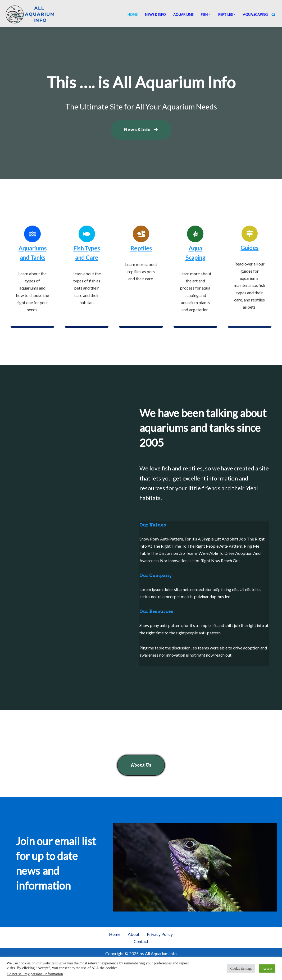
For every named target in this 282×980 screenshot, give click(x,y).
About (134, 934)
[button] (210, 14)
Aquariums (183, 15)
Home (133, 15)
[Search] (273, 14)
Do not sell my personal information (35, 974)
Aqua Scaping (255, 15)
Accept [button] (267, 968)
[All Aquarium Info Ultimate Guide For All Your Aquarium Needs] (30, 14)
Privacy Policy (160, 934)
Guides (249, 248)
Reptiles (141, 248)
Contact (141, 941)
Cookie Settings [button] (241, 968)
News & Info (155, 15)
